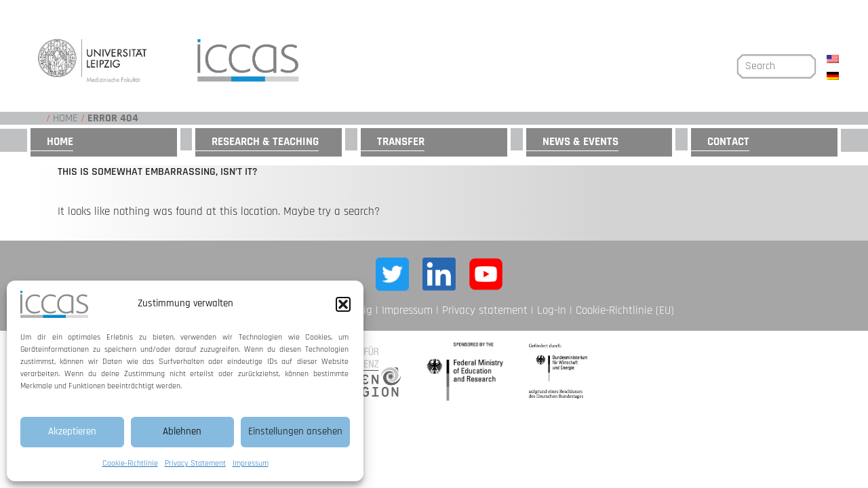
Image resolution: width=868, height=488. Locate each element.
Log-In (552, 310)
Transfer (401, 142)
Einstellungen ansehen (295, 431)
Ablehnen (182, 431)
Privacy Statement (195, 463)
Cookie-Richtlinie (130, 463)
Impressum (251, 463)
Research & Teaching (265, 142)
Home (65, 118)
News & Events (580, 142)
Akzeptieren (72, 431)
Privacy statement (485, 310)
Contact (728, 142)
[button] (343, 304)
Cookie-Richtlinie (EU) (625, 310)
